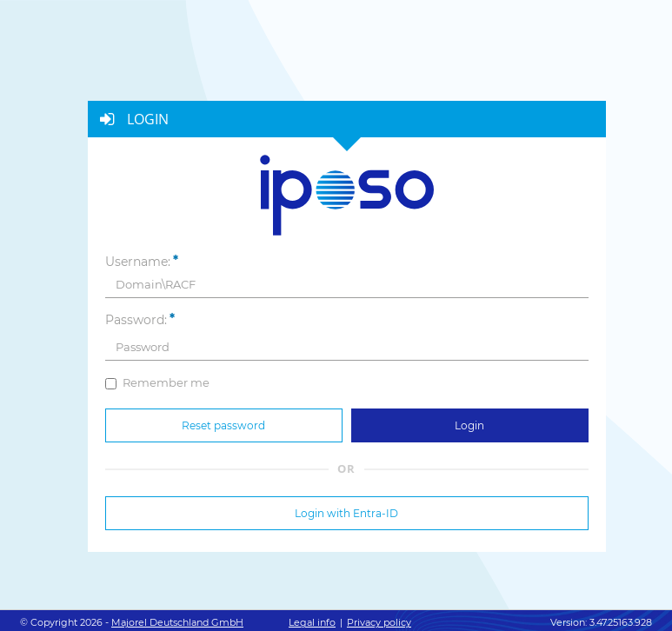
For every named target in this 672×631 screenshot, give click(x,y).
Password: (136, 320)
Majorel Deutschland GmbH (177, 622)
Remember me (157, 382)
